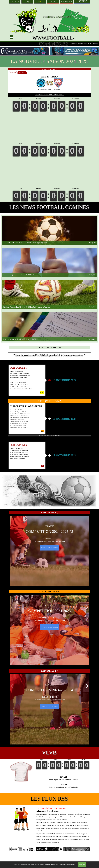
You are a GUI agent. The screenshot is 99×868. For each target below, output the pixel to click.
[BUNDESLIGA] (66, 2)
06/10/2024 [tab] (24, 73)
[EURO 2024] (14, 2)
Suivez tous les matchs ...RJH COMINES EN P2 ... (52, 95)
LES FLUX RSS (49, 799)
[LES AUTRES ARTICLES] (49, 347)
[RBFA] (40, 2)
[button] (87, 528)
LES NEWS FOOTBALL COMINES (49, 207)
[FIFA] (27, 2)
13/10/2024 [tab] (15, 73)
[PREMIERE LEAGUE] (82, 2)
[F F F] (53, 2)
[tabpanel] (52, 83)
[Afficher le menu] (12, 37)
